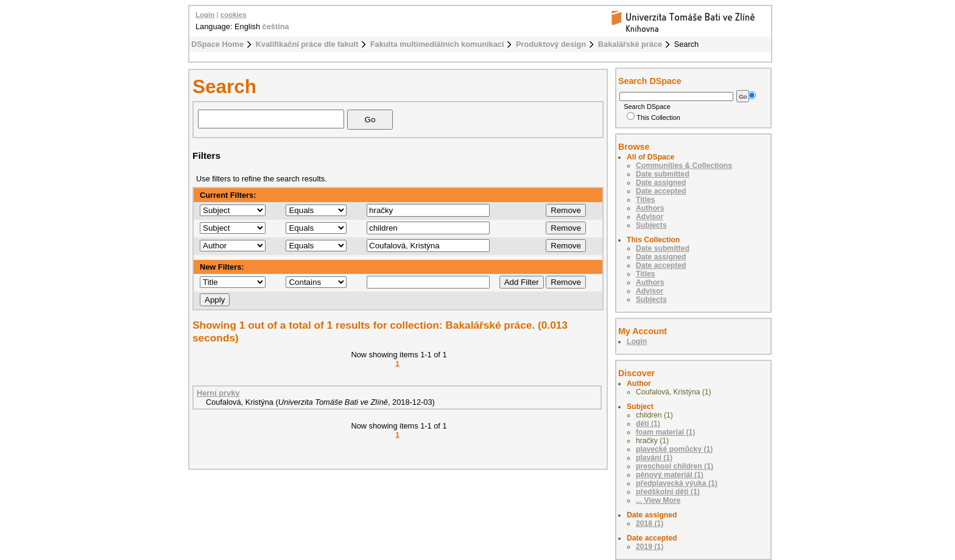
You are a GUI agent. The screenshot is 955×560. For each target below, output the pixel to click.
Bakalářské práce (630, 44)
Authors (650, 208)
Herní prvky (218, 393)
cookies (234, 15)
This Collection (654, 117)
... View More (658, 500)
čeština (276, 26)
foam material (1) (665, 432)
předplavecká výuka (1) (677, 483)
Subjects (651, 225)
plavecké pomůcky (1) (674, 449)
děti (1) (648, 424)
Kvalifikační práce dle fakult (307, 44)
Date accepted (661, 191)
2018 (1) (650, 523)
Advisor (650, 217)
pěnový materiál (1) (670, 475)
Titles (646, 200)
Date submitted (663, 174)
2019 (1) (650, 547)
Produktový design (551, 44)
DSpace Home (217, 44)
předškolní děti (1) (668, 492)
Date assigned (661, 183)
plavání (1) (654, 458)
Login (205, 15)
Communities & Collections (684, 166)
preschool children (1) (675, 466)
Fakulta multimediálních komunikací (437, 44)
